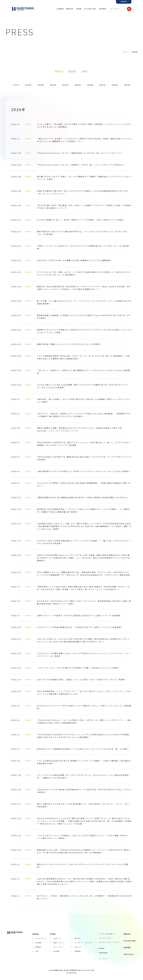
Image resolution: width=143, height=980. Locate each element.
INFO (85, 72)
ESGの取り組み (90, 9)
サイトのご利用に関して (107, 934)
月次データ (57, 939)
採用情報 (102, 9)
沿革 (37, 951)
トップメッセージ (41, 939)
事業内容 (70, 9)
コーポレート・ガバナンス (83, 943)
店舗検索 (102, 949)
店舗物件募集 (103, 953)
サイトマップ (103, 959)
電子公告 (78, 939)
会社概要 (38, 943)
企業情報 (60, 9)
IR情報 (79, 9)
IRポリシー (78, 947)
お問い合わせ (129, 954)
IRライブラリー (59, 947)
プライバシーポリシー (106, 938)
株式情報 (56, 951)
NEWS (72, 72)
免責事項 (78, 951)
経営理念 (38, 947)
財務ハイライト (59, 943)
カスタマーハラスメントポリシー (110, 943)
